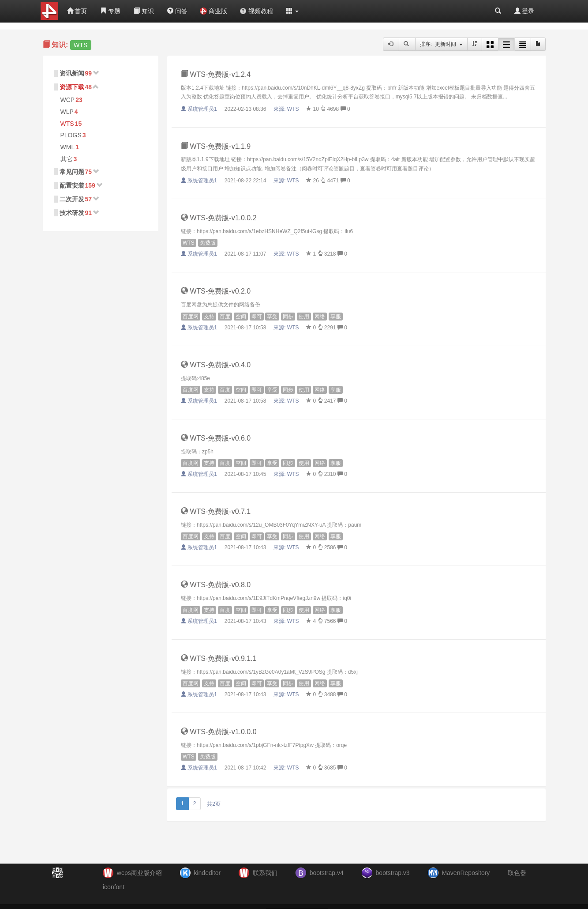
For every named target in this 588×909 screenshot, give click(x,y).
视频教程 (256, 11)
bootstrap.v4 (327, 873)
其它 (67, 159)
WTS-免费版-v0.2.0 (216, 291)
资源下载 (72, 87)
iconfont (114, 887)
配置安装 (72, 185)
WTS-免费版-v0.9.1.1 (219, 658)
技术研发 (72, 213)
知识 (144, 11)
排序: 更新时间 (441, 44)
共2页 (214, 804)
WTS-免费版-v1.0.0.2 (219, 218)
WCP (68, 100)
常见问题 (72, 172)
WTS (67, 124)
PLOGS (71, 135)
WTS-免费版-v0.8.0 (216, 585)
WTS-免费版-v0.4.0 (216, 365)
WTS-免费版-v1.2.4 (216, 74)
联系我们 (265, 873)
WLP (67, 112)
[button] (292, 11)
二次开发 (72, 199)
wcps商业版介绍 (139, 873)
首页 (77, 11)
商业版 (213, 11)
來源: (287, 109)
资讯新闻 (72, 73)
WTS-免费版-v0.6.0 (216, 438)
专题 (110, 11)
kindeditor (207, 873)
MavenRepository (466, 873)
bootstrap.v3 (393, 873)
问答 (177, 11)
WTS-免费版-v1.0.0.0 (219, 732)
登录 (524, 11)
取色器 (517, 873)
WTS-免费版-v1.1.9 (216, 146)
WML (68, 147)
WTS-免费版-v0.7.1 (216, 511)
